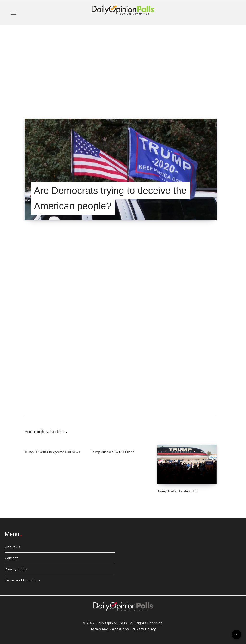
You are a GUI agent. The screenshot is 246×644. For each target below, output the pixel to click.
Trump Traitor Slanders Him (177, 491)
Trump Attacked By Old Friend (113, 452)
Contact (11, 558)
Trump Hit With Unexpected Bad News (52, 452)
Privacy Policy (16, 569)
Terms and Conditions (23, 580)
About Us (12, 547)
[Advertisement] (123, 66)
